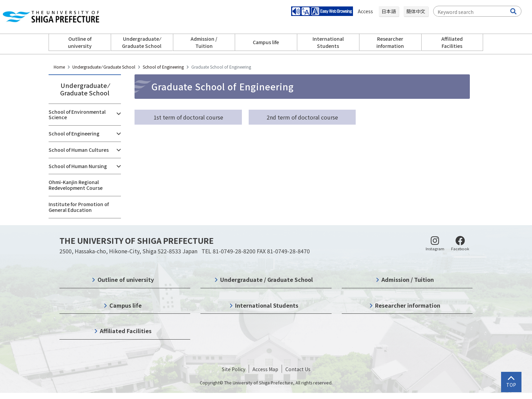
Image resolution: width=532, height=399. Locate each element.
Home (59, 67)
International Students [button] (328, 42)
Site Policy (234, 369)
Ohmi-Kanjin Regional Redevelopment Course (76, 185)
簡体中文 (416, 11)
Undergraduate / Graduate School (267, 279)
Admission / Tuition (408, 279)
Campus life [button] (266, 42)
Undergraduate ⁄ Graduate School (104, 67)
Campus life (126, 305)
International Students (267, 305)
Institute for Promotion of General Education (79, 207)
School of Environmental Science (77, 115)
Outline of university (126, 279)
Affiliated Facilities (126, 331)
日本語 (389, 11)
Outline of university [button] (80, 42)
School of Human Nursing (78, 166)
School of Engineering (163, 67)
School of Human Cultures (79, 150)
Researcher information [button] (390, 42)
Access (366, 11)
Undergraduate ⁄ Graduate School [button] (142, 42)
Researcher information (408, 305)
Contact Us (298, 369)
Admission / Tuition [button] (204, 42)
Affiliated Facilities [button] (452, 42)
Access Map (265, 369)
